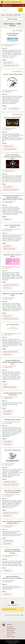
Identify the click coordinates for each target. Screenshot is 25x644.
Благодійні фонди (8, 541)
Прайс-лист (10, 635)
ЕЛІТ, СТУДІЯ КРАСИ (12, 325)
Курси (5, 109)
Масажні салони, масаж (10, 249)
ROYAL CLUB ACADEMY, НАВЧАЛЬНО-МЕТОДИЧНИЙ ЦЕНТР (12, 157)
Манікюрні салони (8, 146)
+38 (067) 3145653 (8, 268)
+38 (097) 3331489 (8, 582)
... (14, 57)
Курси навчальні (8, 63)
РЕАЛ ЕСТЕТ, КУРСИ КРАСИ (12, 450)
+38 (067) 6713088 (8, 368)
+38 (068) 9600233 (8, 92)
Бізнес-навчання (8, 187)
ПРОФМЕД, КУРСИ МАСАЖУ (13, 420)
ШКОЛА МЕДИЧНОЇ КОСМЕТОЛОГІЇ (13, 34)
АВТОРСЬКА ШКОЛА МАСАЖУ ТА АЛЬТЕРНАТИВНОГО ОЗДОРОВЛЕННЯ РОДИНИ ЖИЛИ (13, 197)
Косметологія (7, 316)
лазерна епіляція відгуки (9, 609)
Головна (3, 15)
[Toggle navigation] (23, 5)
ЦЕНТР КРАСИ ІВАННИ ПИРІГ (12, 117)
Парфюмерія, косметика (10, 482)
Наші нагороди (10, 631)
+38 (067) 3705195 (8, 171)
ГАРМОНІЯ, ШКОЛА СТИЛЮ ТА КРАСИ (13, 256)
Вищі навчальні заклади (10, 387)
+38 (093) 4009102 (8, 496)
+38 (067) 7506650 (8, 203)
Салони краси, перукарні (10, 149)
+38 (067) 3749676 (8, 299)
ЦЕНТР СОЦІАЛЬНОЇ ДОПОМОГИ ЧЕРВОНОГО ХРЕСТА (12, 522)
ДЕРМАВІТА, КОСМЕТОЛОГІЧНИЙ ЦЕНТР (12, 295)
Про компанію (10, 627)
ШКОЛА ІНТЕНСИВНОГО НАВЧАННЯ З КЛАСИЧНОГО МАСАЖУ (13, 551)
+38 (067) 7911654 (8, 557)
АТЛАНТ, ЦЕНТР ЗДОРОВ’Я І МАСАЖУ (13, 226)
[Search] (10, 10)
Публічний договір (11, 629)
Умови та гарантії (11, 633)
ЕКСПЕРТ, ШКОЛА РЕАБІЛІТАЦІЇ (12, 74)
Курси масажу (7, 219)
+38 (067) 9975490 (8, 335)
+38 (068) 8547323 (8, 398)
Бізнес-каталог (10, 15)
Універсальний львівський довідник (13, 2)
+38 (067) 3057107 (8, 465)
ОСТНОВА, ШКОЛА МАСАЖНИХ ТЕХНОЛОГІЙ (12, 394)
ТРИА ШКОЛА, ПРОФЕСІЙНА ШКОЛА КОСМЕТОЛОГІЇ (12, 492)
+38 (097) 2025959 (8, 46)
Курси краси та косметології (11, 65)
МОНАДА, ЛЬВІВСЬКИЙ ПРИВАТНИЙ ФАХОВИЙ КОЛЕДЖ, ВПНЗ (12, 362)
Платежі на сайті (11, 637)
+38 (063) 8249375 (8, 129)
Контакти (9, 624)
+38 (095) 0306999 (8, 231)
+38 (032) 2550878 (8, 527)
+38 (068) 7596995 (8, 423)
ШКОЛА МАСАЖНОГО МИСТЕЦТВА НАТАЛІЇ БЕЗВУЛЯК (13, 577)
